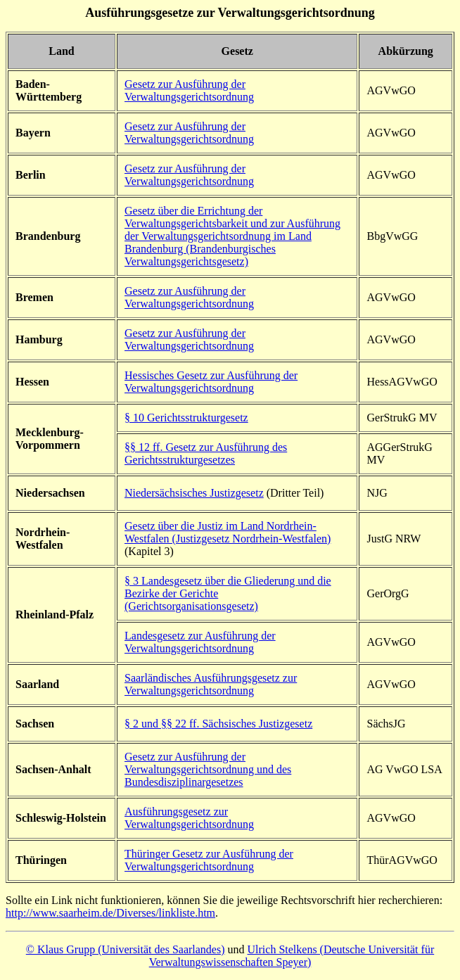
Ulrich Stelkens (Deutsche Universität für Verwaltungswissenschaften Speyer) (292, 956)
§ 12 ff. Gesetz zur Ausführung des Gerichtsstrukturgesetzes (206, 453)
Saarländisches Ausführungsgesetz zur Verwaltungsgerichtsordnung (211, 684)
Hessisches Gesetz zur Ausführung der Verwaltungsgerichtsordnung (211, 382)
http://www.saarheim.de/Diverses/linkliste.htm (110, 913)
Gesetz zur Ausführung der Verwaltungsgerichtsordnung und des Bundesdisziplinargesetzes (208, 769)
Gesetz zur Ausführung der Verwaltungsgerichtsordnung (189, 90)
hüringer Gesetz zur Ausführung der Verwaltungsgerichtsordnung (209, 860)
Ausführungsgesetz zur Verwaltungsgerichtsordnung (189, 818)
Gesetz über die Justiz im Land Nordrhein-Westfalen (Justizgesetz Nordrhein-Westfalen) (228, 532)
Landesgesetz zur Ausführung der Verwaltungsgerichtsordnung (200, 642)
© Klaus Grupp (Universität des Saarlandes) (126, 949)
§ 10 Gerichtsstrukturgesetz (186, 418)
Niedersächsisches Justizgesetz (194, 493)
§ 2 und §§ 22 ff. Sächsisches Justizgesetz (218, 724)
